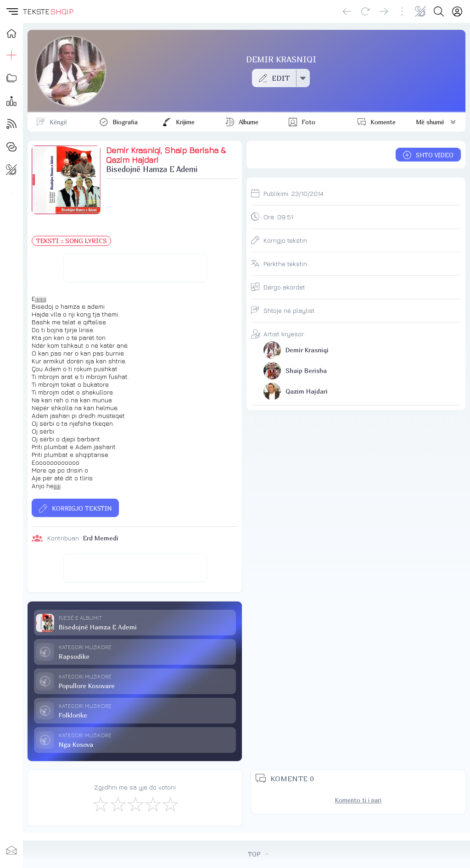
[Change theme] (420, 11)
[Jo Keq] (117, 804)
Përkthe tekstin (285, 264)
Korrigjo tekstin (285, 240)
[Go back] (347, 11)
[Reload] (365, 11)
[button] (11, 11)
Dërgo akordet (284, 287)
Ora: (278, 217)
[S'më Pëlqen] (100, 804)
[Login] (457, 11)
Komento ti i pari (358, 800)
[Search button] (439, 11)
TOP (258, 854)
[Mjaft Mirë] (152, 804)
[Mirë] (135, 804)
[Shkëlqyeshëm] (170, 804)
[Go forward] (384, 11)
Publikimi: (293, 193)
